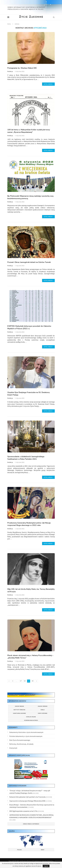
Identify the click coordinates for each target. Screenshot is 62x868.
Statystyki (13, 748)
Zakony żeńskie (43, 706)
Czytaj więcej (48, 84)
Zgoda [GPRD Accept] (46, 866)
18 (25, 681)
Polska (19, 850)
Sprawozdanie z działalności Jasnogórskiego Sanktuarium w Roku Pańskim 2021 (26, 458)
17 (21, 681)
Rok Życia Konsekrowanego (20, 740)
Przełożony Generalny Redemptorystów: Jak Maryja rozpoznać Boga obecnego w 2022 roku (29, 524)
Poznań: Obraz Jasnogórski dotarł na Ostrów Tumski (29, 262)
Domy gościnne (43, 713)
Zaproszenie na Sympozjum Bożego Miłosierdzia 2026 (27, 801)
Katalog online (31, 717)
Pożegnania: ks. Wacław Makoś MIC (22, 68)
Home (9, 24)
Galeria (12, 831)
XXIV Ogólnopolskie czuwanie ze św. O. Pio (23, 811)
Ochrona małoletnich (31, 720)
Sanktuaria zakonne (19, 713)
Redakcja (10, 71)
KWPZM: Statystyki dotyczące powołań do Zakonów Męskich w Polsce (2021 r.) (29, 327)
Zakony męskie (19, 706)
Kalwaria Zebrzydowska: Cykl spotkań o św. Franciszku (27, 797)
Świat (43, 850)
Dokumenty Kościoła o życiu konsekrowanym (26, 732)
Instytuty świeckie (19, 710)
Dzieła (43, 710)
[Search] (54, 17)
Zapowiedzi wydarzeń (17, 786)
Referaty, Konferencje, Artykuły (21, 744)
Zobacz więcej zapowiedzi (31, 824)
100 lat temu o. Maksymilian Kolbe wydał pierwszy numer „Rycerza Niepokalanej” (29, 131)
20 (33, 681)
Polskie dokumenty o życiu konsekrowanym (26, 736)
